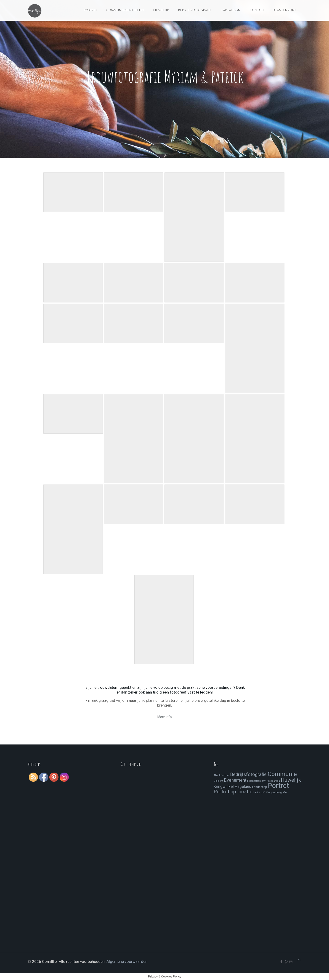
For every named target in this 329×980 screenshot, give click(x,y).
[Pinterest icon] (286, 962)
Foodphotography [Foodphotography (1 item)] (256, 781)
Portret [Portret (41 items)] (279, 786)
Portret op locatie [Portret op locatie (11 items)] (233, 792)
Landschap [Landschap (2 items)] (260, 787)
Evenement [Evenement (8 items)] (235, 780)
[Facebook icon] (281, 962)
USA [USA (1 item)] (263, 793)
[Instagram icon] (291, 962)
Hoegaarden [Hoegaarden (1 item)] (273, 781)
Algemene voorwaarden (127, 961)
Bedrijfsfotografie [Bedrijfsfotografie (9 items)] (248, 774)
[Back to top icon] (299, 960)
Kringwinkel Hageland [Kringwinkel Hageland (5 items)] (232, 787)
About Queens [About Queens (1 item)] (221, 775)
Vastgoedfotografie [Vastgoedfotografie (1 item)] (276, 793)
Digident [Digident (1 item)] (218, 781)
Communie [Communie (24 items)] (282, 774)
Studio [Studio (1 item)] (257, 793)
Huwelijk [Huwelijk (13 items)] (291, 780)
